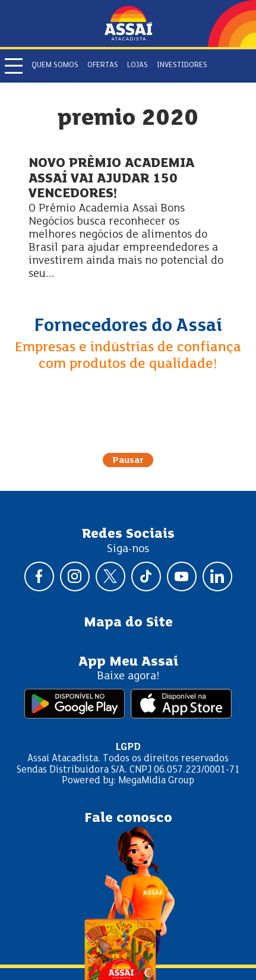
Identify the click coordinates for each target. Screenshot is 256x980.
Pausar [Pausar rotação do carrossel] (128, 461)
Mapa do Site (128, 623)
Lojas (138, 65)
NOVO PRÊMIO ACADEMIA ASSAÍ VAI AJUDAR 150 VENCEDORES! (111, 179)
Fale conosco (128, 818)
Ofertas (103, 65)
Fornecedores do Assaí (128, 326)
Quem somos (55, 65)
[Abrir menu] (14, 66)
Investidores (182, 65)
